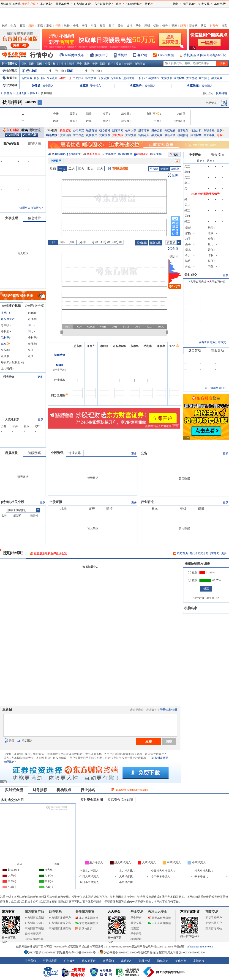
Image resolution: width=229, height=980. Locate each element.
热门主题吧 (213, 553)
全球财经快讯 (74, 55)
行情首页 (7, 93)
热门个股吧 (197, 553)
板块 (56, 64)
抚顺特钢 (60, 355)
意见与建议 (84, 929)
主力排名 (78, 78)
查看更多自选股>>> (31, 208)
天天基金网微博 (159, 918)
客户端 (142, 55)
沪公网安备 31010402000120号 (120, 952)
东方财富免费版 (34, 918)
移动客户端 (29, 4)
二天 (72, 169)
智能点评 (144, 135)
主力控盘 (79, 135)
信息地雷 (34, 218)
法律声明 (144, 961)
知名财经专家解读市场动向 (132, 790)
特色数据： (53, 135)
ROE (5, 344)
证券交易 (204, 4)
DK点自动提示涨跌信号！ (207, 194)
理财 (147, 26)
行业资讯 (75, 453)
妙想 (118, 4)
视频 (174, 26)
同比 (31, 325)
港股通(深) (193, 86)
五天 (100, 169)
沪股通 (36, 86)
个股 (48, 64)
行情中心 (10, 63)
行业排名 (88, 790)
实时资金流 (14, 790)
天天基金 (114, 912)
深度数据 (118, 135)
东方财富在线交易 (60, 923)
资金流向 (52, 78)
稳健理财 (136, 939)
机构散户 (92, 135)
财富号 (214, 26)
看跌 (193, 580)
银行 (129, 26)
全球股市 (10, 71)
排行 (63, 64)
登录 (163, 710)
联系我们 (108, 961)
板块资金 (91, 78)
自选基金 (140, 64)
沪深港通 (10, 85)
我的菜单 (188, 4)
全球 (76, 26)
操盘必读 (65, 130)
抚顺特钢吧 (59, 154)
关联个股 (209, 130)
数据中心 (102, 55)
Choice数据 (166, 55)
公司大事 (131, 130)
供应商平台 (89, 961)
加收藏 (16, 4)
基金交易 (136, 923)
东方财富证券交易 (60, 928)
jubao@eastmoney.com (200, 947)
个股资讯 (57, 453)
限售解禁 (179, 78)
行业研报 (116, 78)
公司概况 (79, 130)
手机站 (123, 55)
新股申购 (27, 78)
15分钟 (93, 242)
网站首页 (6, 4)
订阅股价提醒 (118, 168)
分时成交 (191, 275)
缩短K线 (155, 243)
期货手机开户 (214, 918)
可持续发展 (50, 961)
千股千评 (141, 78)
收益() (5, 313)
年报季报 (154, 78)
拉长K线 (142, 243)
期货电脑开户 (214, 923)
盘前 (53, 169)
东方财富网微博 (87, 918)
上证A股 (21, 93)
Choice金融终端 (34, 939)
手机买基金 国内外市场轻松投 (205, 55)
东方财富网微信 (87, 923)
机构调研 (143, 154)
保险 (156, 26)
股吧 (183, 26)
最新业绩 (170, 135)
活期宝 (135, 928)
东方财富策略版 (34, 928)
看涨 (193, 573)
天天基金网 (63, 4)
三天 (81, 169)
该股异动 (218, 351)
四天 (90, 169)
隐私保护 (163, 961)
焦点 (13, 26)
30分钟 (105, 242)
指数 (24, 64)
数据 (67, 26)
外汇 (112, 26)
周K (62, 242)
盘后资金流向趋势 (120, 800)
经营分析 (92, 130)
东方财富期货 (190, 912)
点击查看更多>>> (215, 388)
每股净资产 (8, 319)
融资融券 (217, 78)
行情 (58, 26)
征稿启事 (181, 961)
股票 (22, 26)
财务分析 (157, 130)
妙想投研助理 (33, 934)
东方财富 (8, 912)
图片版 (154, 169)
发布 (149, 741)
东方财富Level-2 (34, 923)
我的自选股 (11, 144)
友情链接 (199, 961)
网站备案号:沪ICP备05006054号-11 (78, 952)
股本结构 (144, 130)
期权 (49, 26)
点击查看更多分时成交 (212, 342)
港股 (94, 26)
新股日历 (39, 78)
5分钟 (82, 242)
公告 (144, 453)
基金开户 (136, 918)
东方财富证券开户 (60, 918)
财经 (4, 26)
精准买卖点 (93, 154)
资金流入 (48, 86)
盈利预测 (129, 78)
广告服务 (69, 961)
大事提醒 (11, 218)
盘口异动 (195, 351)
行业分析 (196, 130)
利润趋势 (8, 377)
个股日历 (56, 161)
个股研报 (104, 78)
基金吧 (193, 26)
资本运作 (183, 130)
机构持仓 (183, 135)
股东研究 (118, 130)
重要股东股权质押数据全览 (50, 553)
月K (72, 242)
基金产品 (136, 934)
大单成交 (111, 154)
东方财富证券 (82, 4)
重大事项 (209, 135)
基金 (138, 26)
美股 (85, 26)
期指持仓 (204, 78)
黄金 (120, 26)
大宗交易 (192, 78)
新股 (31, 26)
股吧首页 (181, 553)
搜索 (224, 26)
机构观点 (64, 790)
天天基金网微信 (159, 923)
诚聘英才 (126, 961)
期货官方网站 (214, 928)
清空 (169, 741)
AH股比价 (65, 78)
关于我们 (30, 961)
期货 (103, 26)
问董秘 (158, 154)
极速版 (175, 169)
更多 (220, 130)
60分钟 (117, 242)
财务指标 (40, 790)
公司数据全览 (34, 306)
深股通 (84, 86)
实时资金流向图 (92, 800)
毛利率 (5, 338)
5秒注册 (172, 710)
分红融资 (170, 130)
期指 (40, 26)
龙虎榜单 (166, 78)
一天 (62, 169)
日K (53, 242)
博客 (204, 26)
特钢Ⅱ (33, 93)
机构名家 (191, 608)
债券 (165, 26)
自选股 (128, 64)
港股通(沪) (136, 86)
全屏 (175, 175)
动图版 (165, 169)
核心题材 (105, 130)
